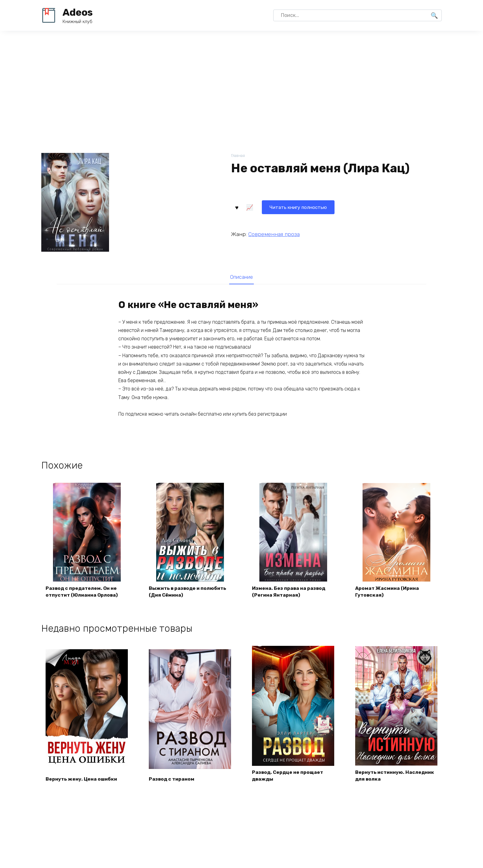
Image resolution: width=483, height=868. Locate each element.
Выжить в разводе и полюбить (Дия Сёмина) (189, 593)
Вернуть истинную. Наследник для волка (395, 777)
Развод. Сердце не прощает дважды (288, 777)
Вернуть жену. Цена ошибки (82, 780)
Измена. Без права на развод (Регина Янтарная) (290, 593)
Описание (241, 278)
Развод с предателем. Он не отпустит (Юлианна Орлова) (83, 593)
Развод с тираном (172, 780)
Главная (238, 156)
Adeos (78, 12)
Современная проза (274, 234)
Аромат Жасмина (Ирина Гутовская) (388, 593)
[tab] (241, 277)
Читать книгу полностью (269, 207)
